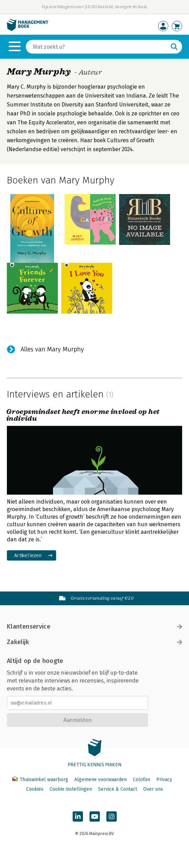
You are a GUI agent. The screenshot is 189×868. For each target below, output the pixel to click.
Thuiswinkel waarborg (41, 780)
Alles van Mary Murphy (52, 349)
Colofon (141, 780)
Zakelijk (94, 642)
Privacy (164, 780)
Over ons (153, 789)
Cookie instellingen (71, 789)
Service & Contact (118, 789)
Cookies (35, 789)
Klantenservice (94, 627)
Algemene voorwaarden (101, 780)
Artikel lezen (28, 555)
